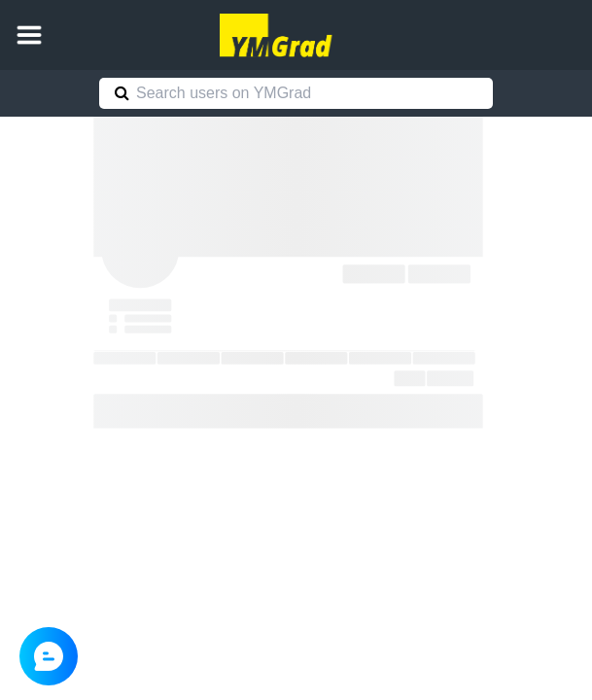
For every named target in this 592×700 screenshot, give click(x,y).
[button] (29, 35)
